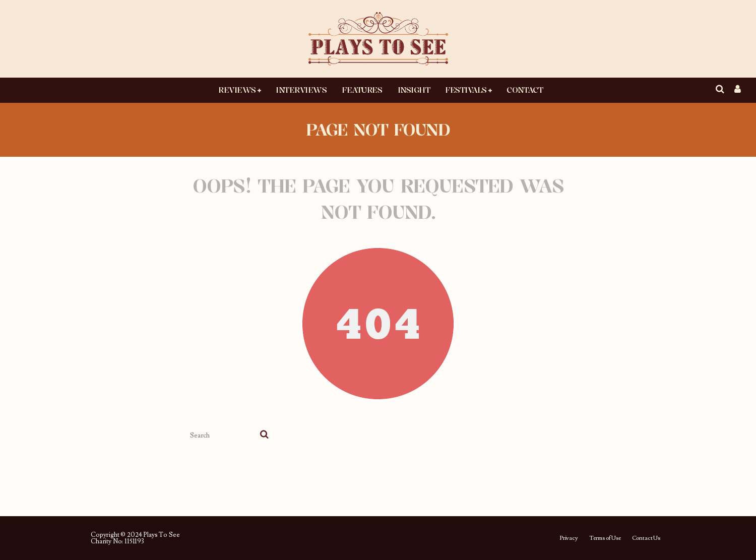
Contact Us (646, 538)
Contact (525, 90)
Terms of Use (605, 538)
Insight (414, 90)
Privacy (569, 538)
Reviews (237, 90)
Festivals (466, 90)
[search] (264, 435)
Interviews (301, 90)
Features (362, 90)
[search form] (223, 435)
